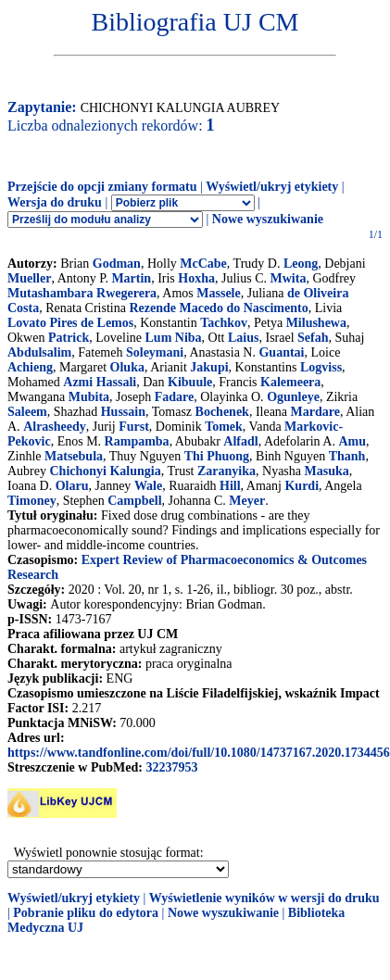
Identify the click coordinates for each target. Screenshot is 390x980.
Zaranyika (226, 471)
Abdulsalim (39, 352)
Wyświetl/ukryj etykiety (272, 187)
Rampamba (137, 441)
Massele (218, 293)
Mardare (315, 412)
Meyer (247, 501)
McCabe (203, 264)
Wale (148, 486)
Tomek (224, 427)
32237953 (171, 767)
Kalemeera (290, 382)
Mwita (289, 278)
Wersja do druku (55, 202)
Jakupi (209, 367)
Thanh (347, 456)
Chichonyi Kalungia (106, 471)
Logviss (321, 367)
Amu (352, 441)
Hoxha (196, 278)
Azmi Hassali (100, 382)
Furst (134, 427)
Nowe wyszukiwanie (268, 219)
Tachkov (224, 323)
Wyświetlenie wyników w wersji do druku (264, 898)
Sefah (313, 338)
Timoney (32, 501)
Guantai (281, 352)
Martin (131, 278)
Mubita (89, 397)
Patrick (69, 338)
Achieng (30, 367)
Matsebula (74, 456)
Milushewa (316, 323)
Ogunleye (293, 397)
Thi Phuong (217, 456)
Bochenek (222, 412)
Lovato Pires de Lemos (70, 323)
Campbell (134, 501)
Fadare (175, 397)
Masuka (327, 471)
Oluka (127, 367)
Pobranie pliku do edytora (86, 913)
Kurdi (302, 486)
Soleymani (155, 352)
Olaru (72, 486)
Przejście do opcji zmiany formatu (102, 187)
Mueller (29, 278)
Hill (230, 486)
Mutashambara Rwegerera (82, 293)
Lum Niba (174, 338)
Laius (243, 338)
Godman (117, 264)
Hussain (123, 412)
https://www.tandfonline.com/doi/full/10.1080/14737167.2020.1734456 (199, 753)
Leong (301, 264)
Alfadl (240, 441)
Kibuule (190, 382)
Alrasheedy (55, 427)
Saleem (27, 412)
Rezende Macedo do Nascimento (218, 308)
